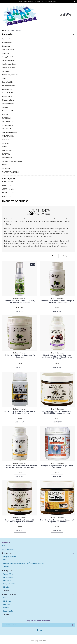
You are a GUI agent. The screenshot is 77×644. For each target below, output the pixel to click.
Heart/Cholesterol (8, 68)
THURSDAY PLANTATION (10, 172)
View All (6, 590)
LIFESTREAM (6, 129)
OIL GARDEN (6, 169)
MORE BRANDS (7, 158)
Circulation (6, 46)
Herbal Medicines (8, 104)
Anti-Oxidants (7, 97)
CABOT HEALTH (7, 122)
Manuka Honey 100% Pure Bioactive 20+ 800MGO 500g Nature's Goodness (57, 412)
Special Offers (7, 39)
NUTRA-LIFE (6, 140)
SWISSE (5, 147)
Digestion (5, 53)
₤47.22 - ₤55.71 (8, 196)
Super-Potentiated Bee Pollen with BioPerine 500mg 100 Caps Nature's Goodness (20, 467)
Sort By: (55, 256)
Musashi (6, 608)
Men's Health (7, 71)
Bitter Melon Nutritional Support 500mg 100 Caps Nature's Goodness (57, 302)
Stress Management (9, 86)
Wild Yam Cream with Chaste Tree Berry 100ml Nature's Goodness (20, 302)
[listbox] (67, 256)
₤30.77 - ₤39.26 (8, 189)
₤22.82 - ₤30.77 (8, 185)
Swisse (6, 598)
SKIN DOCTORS (7, 151)
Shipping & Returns (10, 557)
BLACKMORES (7, 118)
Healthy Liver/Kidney (9, 64)
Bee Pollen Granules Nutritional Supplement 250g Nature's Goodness (57, 521)
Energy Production (9, 57)
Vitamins (5, 115)
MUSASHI (5, 165)
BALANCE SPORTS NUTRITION (12, 161)
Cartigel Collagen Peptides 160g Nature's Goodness (57, 467)
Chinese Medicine (8, 100)
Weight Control (7, 89)
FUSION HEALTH (7, 125)
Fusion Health (8, 611)
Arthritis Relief (7, 43)
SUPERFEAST (7, 154)
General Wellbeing (8, 61)
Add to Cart (20, 311)
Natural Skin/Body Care (10, 75)
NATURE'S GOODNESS (10, 133)
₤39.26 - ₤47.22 (8, 193)
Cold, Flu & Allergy (8, 50)
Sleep (4, 79)
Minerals (5, 107)
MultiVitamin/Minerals (10, 111)
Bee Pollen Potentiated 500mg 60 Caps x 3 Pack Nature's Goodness (20, 412)
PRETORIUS (6, 143)
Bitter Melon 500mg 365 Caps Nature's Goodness (20, 356)
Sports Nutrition (8, 82)
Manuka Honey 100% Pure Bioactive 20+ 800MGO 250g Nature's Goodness (20, 521)
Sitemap (6, 567)
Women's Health (8, 93)
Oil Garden (7, 605)
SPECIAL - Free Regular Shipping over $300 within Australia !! (24, 563)
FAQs (5, 560)
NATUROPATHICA (8, 136)
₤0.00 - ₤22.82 (7, 182)
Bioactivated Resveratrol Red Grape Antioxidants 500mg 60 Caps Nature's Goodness (57, 357)
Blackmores (7, 601)
